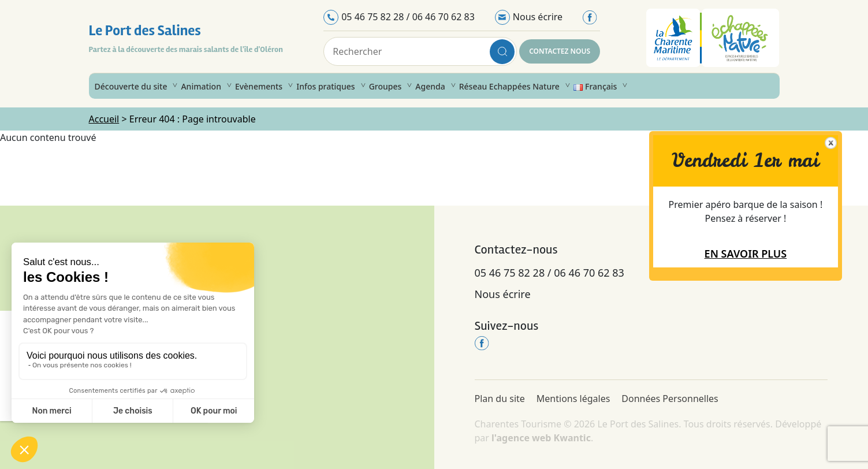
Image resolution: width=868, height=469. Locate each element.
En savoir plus (746, 254)
